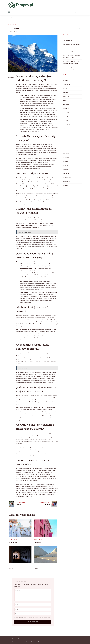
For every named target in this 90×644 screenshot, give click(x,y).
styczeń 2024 (66, 169)
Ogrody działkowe (67, 12)
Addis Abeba (13, 542)
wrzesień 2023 (66, 181)
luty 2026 (65, 101)
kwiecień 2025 (66, 133)
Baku (36, 569)
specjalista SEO (42, 638)
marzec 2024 (66, 165)
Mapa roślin (66, 35)
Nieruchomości (57, 12)
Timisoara (38, 542)
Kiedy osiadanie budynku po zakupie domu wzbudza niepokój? (71, 45)
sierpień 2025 (66, 117)
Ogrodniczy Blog (15, 638)
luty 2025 (65, 141)
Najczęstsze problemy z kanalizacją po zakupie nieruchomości (72, 57)
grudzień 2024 (66, 149)
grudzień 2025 (66, 109)
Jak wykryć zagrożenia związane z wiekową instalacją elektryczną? (71, 62)
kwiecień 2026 (66, 92)
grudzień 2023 (66, 173)
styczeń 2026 (66, 105)
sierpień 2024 (66, 161)
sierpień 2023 (66, 185)
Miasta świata (12, 24)
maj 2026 (65, 88)
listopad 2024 (66, 153)
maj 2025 (65, 129)
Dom (38, 12)
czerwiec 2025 (66, 125)
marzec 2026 (66, 97)
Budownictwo (31, 12)
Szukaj (65, 24)
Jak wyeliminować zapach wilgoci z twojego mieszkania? (71, 51)
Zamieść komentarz (11, 77)
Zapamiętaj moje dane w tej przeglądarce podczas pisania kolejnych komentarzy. (33, 617)
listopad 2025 (66, 113)
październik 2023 (67, 177)
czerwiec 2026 (66, 84)
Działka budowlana (46, 12)
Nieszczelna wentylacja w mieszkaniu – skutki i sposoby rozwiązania (72, 68)
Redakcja (10, 32)
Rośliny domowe (78, 12)
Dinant (11, 569)
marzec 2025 (66, 137)
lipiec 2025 (65, 121)
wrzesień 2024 (66, 157)
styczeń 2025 (66, 145)
